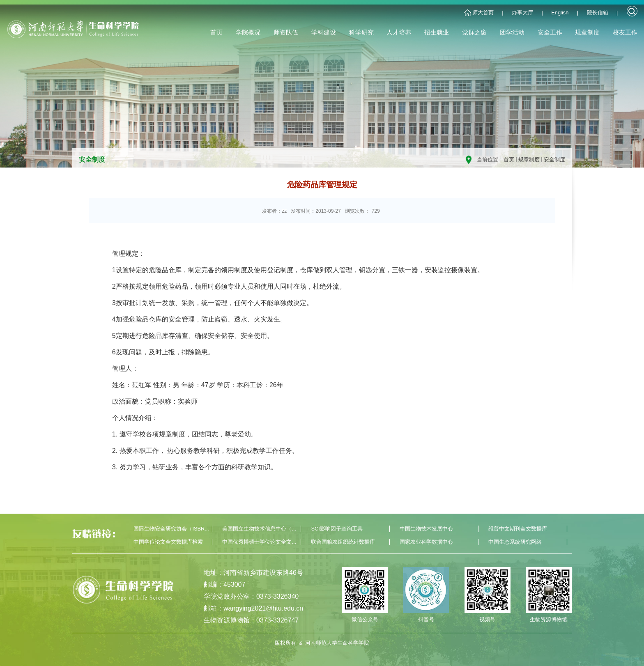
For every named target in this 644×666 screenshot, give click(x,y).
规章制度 (587, 32)
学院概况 (248, 32)
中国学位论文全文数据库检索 (168, 542)
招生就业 (437, 32)
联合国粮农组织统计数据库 (343, 542)
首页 (216, 32)
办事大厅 (522, 13)
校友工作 (625, 32)
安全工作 (550, 32)
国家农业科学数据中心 (426, 542)
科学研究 (361, 32)
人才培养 (399, 32)
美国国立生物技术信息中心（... (259, 529)
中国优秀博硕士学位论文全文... (259, 542)
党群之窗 (474, 32)
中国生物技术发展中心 (426, 529)
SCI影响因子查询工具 (337, 529)
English (560, 13)
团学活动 (512, 32)
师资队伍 (286, 32)
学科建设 (324, 32)
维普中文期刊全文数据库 (518, 529)
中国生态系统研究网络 (515, 542)
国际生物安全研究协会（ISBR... (171, 529)
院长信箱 (598, 13)
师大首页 (483, 13)
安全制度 (554, 160)
